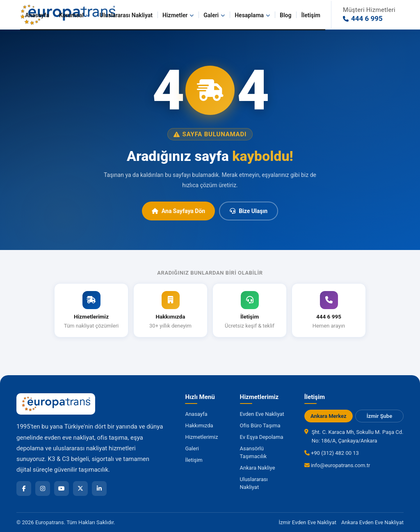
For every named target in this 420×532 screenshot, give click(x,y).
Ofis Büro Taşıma (260, 425)
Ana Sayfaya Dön (178, 211)
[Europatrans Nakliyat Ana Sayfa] (56, 404)
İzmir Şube (379, 416)
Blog (285, 15)
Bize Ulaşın (249, 211)
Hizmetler (178, 15)
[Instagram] (43, 488)
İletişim (311, 15)
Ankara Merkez (329, 416)
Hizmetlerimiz (201, 437)
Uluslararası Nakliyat (126, 15)
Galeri (214, 15)
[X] (80, 488)
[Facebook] (24, 488)
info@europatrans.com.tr (337, 465)
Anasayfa (37, 15)
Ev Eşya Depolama (262, 437)
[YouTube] (62, 488)
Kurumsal (74, 15)
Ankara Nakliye (258, 468)
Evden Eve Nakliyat (262, 414)
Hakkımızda (199, 425)
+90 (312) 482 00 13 (332, 453)
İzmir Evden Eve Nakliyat (308, 522)
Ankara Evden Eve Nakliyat (372, 522)
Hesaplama (252, 15)
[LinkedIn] (99, 488)
